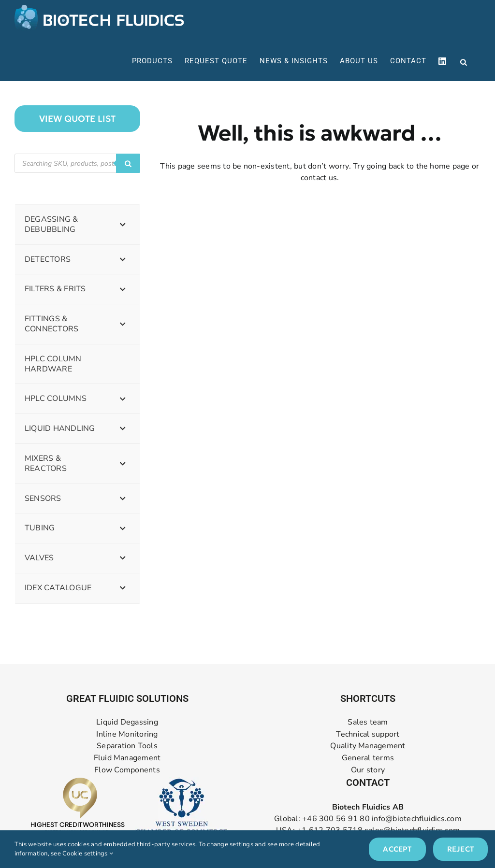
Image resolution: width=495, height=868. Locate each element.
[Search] (128, 163)
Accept (397, 849)
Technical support (368, 734)
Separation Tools (127, 746)
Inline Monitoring (127, 734)
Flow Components (127, 770)
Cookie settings (88, 854)
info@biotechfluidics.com (417, 819)
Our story (368, 770)
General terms (368, 758)
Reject (460, 849)
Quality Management (368, 746)
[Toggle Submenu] (123, 225)
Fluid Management (127, 758)
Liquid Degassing (127, 722)
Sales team (368, 722)
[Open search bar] (464, 61)
